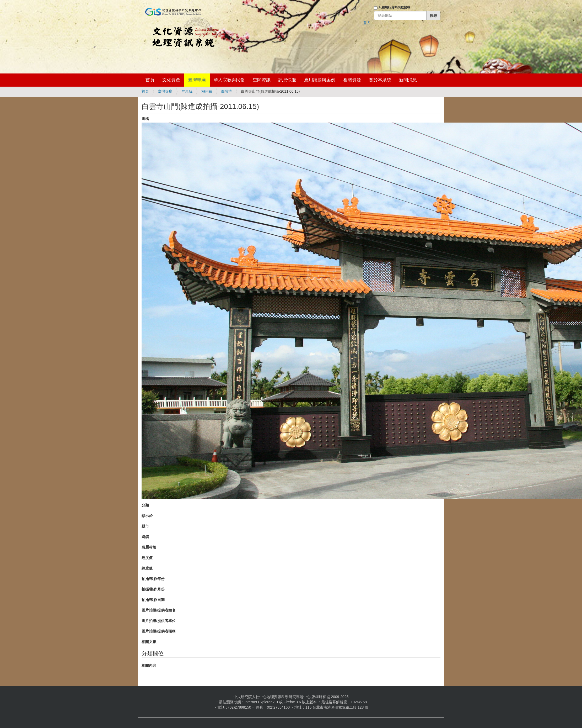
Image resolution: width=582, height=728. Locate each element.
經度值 (147, 558)
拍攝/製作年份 (153, 579)
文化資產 (171, 80)
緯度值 (147, 568)
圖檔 (145, 119)
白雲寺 (227, 91)
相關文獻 (149, 642)
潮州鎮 (207, 91)
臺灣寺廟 (197, 80)
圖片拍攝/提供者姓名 (159, 610)
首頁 (150, 80)
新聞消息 (408, 80)
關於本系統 (380, 80)
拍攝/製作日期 (153, 600)
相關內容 (149, 666)
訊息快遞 (287, 80)
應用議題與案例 (320, 80)
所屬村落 (149, 547)
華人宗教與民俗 (229, 80)
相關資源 (352, 80)
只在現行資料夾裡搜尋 (394, 7)
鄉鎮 (145, 537)
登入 (367, 23)
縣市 (145, 526)
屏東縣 (187, 91)
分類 (145, 505)
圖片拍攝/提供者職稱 (159, 631)
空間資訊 (262, 80)
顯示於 (147, 516)
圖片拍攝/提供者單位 (159, 621)
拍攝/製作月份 (153, 589)
